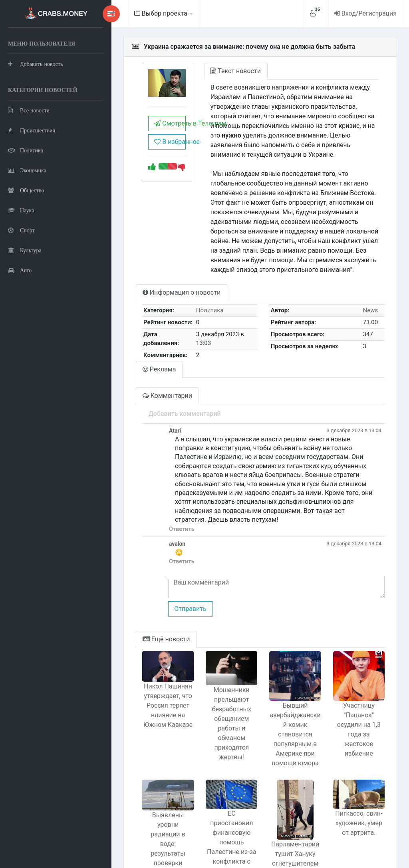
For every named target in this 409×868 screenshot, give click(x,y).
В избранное (142, 148)
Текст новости (212, 71)
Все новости (29, 150)
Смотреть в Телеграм (142, 129)
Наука (21, 250)
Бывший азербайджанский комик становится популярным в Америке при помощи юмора (283, 697)
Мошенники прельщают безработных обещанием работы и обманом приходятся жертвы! (212, 684)
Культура (25, 290)
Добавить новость (36, 84)
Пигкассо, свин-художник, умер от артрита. (355, 786)
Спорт (21, 270)
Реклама (128, 348)
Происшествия (32, 170)
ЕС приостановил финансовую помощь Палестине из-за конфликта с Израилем (212, 795)
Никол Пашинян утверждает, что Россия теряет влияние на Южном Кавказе (140, 670)
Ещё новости (135, 600)
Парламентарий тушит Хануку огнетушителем (283, 812)
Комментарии (136, 374)
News (367, 291)
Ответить (150, 489)
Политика (26, 190)
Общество (26, 230)
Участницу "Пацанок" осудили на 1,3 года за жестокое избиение (355, 687)
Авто (20, 310)
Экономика (27, 210)
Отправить (159, 569)
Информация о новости (150, 273)
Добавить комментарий (153, 392)
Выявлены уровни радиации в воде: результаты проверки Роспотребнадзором (140, 802)
